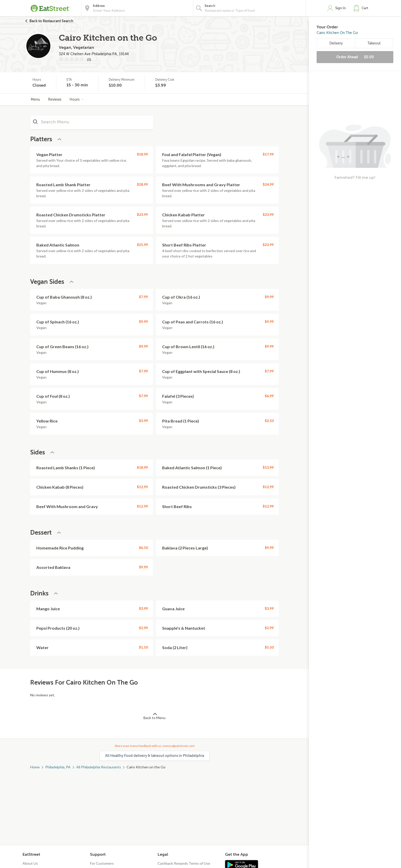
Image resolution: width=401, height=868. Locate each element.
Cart (365, 8)
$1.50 (143, 647)
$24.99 (268, 184)
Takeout (374, 43)
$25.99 (142, 245)
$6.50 (143, 548)
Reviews (55, 99)
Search (210, 6)
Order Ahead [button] (355, 57)
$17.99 (268, 154)
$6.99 (269, 396)
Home (35, 767)
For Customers (102, 863)
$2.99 (143, 628)
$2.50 (269, 421)
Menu (35, 99)
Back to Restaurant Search (51, 21)
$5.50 (269, 647)
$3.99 (143, 421)
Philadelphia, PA (58, 767)
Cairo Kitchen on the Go (337, 33)
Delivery (336, 43)
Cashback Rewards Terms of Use (184, 863)
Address (99, 6)
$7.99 (143, 297)
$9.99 (269, 297)
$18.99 (142, 154)
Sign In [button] (341, 8)
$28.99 (142, 184)
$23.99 (142, 214)
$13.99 (268, 467)
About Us (30, 863)
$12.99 (142, 487)
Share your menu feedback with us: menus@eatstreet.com (155, 746)
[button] (362, 8)
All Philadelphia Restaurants (99, 767)
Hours (76, 99)
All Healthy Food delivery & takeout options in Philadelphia (155, 756)
